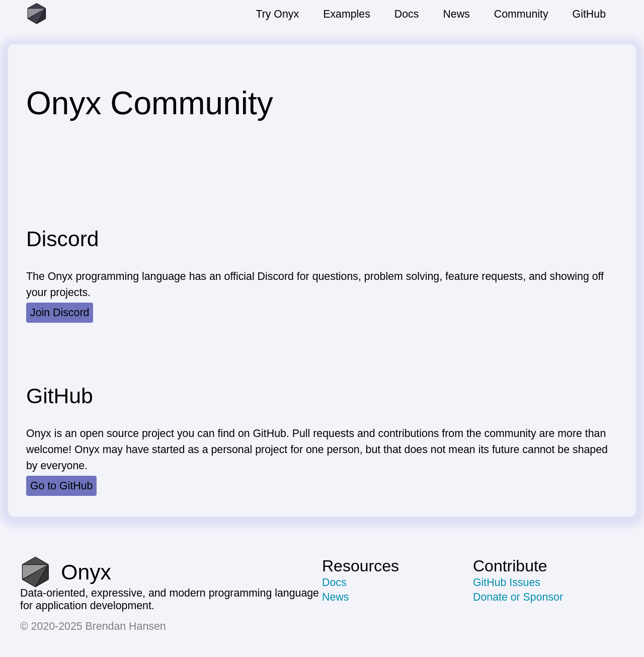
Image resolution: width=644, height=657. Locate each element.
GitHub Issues (507, 582)
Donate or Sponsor (518, 597)
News (335, 597)
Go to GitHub (61, 486)
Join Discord (60, 313)
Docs (334, 582)
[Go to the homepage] (76, 14)
